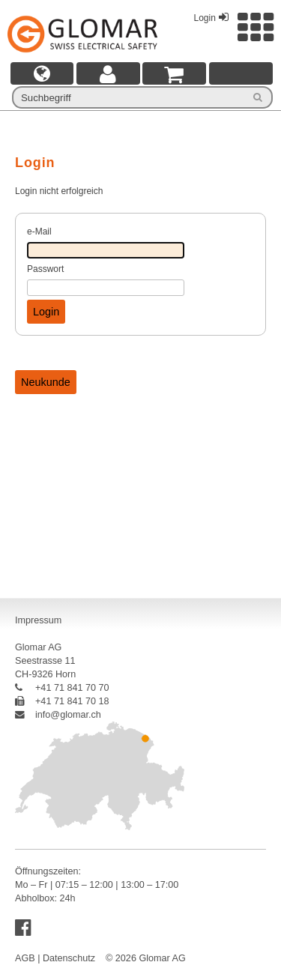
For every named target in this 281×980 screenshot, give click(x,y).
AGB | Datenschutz (55, 958)
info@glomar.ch (58, 715)
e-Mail (39, 232)
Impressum (38, 620)
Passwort (45, 269)
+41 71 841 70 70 (62, 688)
